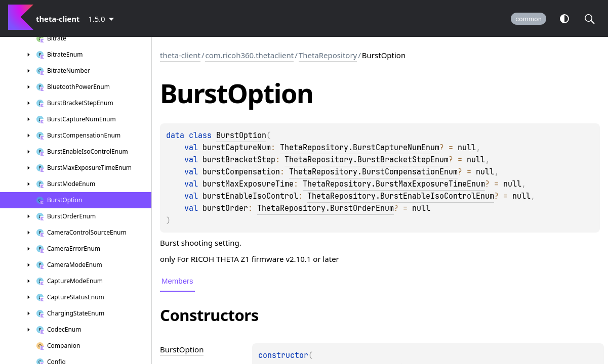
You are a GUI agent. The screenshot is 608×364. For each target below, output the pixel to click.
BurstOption (241, 135)
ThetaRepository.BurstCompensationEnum (373, 172)
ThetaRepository (328, 55)
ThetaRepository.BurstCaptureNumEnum (360, 148)
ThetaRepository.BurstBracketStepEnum (367, 160)
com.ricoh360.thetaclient (249, 55)
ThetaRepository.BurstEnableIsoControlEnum (401, 196)
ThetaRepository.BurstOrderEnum (326, 208)
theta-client (180, 55)
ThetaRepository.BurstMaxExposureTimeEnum (394, 184)
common (529, 19)
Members (177, 281)
